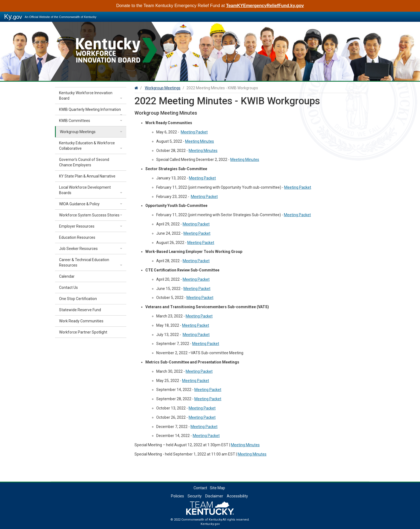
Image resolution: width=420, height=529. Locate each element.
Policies (177, 496)
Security (195, 496)
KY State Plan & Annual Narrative (87, 176)
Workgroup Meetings (78, 132)
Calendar (67, 276)
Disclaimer (214, 496)
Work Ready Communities (81, 321)
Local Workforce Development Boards (85, 190)
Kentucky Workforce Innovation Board (86, 96)
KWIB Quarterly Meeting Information (90, 109)
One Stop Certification (78, 299)
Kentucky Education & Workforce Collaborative (87, 146)
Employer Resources (77, 226)
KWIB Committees (75, 121)
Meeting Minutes (200, 141)
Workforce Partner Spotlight (83, 332)
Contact (200, 488)
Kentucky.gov (210, 524)
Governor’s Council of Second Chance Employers (84, 162)
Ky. (13, 16)
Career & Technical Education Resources (84, 262)
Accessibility (237, 496)
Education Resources (77, 237)
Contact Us (68, 288)
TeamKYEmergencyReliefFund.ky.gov (265, 6)
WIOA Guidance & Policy (79, 204)
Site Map (217, 488)
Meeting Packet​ (194, 132)
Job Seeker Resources (78, 249)
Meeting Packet (202, 178)
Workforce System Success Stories (89, 215)
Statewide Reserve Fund (80, 310)
